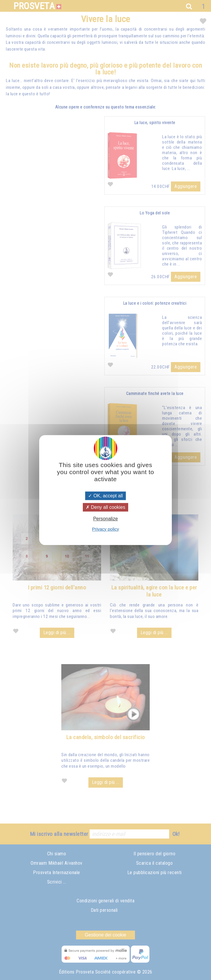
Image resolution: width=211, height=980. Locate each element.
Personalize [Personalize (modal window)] (105, 519)
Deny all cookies (105, 507)
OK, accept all (105, 496)
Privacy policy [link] (105, 529)
